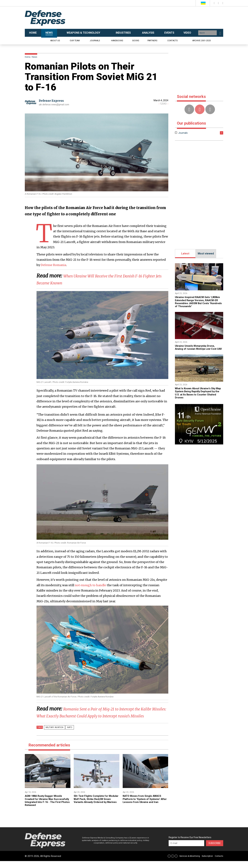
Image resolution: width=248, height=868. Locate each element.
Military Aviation (53, 734)
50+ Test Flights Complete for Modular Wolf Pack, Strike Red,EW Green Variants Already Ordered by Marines (96, 807)
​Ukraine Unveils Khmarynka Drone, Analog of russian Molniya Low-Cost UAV (197, 349)
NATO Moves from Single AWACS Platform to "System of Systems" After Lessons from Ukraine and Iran (144, 807)
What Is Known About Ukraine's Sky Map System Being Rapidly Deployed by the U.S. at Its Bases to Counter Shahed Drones (197, 396)
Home (28, 57)
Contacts (172, 41)
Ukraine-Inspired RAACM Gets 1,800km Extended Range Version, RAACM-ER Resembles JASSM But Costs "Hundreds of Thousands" (196, 302)
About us (55, 41)
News (35, 57)
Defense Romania (54, 265)
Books (136, 41)
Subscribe (215, 850)
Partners (152, 41)
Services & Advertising (190, 863)
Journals (95, 41)
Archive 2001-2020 (202, 41)
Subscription (207, 863)
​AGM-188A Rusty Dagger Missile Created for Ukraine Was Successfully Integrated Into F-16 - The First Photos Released (46, 807)
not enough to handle (91, 585)
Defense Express (52, 101)
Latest (185, 254)
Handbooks (117, 41)
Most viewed (206, 254)
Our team (75, 41)
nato (67, 734)
